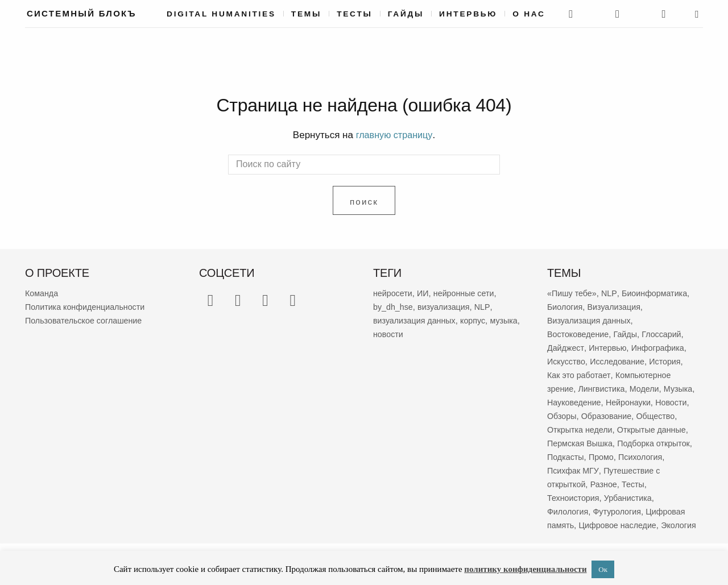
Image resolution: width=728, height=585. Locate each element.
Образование (647, 415)
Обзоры (600, 415)
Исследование (621, 361)
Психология (601, 470)
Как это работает (580, 374)
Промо (560, 470)
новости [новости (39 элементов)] (423, 333)
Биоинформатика (658, 292)
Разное (668, 484)
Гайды (406, 14)
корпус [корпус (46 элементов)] (478, 320)
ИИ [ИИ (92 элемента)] (425, 292)
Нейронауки (667, 402)
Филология (569, 511)
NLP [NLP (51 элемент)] (487, 306)
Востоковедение (580, 333)
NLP (612, 292)
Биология (566, 306)
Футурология (620, 511)
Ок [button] (603, 569)
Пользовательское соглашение (86, 320)
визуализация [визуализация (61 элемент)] (447, 306)
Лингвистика (604, 388)
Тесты (355, 14)
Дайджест (566, 347)
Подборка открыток (585, 456)
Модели (649, 388)
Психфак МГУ (656, 470)
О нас (529, 14)
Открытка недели (627, 429)
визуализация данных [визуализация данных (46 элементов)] (416, 320)
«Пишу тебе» (573, 292)
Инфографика (662, 347)
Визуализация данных (591, 320)
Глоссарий (667, 333)
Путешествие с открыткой (598, 484)
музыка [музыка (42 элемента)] (388, 333)
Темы (306, 14)
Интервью (468, 14)
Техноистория (603, 497)
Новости (564, 415)
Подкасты (648, 456)
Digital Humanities (221, 14)
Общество (567, 429)
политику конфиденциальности (525, 569)
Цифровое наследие (621, 524)
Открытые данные (583, 443)
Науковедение (610, 402)
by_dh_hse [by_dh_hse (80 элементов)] (394, 306)
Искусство (567, 361)
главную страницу (394, 135)
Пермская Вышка (659, 443)
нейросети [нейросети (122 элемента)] (394, 292)
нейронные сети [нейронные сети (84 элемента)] (468, 292)
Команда (42, 292)
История (671, 361)
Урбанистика (660, 497)
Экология (566, 538)
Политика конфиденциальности (88, 306)
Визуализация (617, 306)
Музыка (562, 402)
